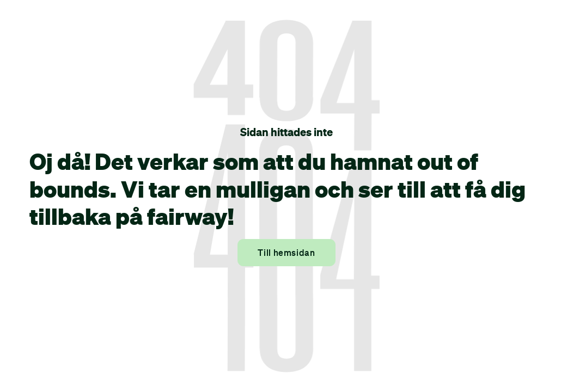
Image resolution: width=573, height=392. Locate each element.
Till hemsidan (286, 253)
